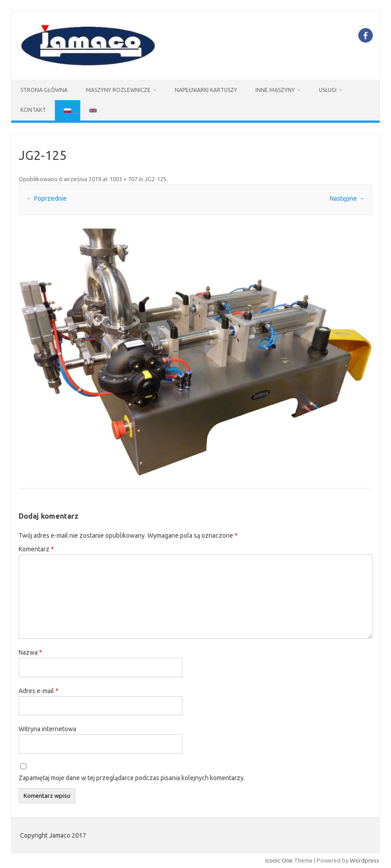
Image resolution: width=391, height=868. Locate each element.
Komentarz (36, 549)
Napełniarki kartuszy (206, 90)
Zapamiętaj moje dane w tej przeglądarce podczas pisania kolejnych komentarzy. (132, 778)
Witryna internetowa (47, 729)
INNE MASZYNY (275, 90)
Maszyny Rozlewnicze (118, 90)
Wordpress (364, 860)
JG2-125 (156, 179)
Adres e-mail (39, 691)
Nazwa (30, 652)
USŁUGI (328, 90)
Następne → (347, 198)
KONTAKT (33, 110)
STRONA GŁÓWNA (44, 90)
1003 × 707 (123, 179)
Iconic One (279, 860)
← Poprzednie (46, 198)
